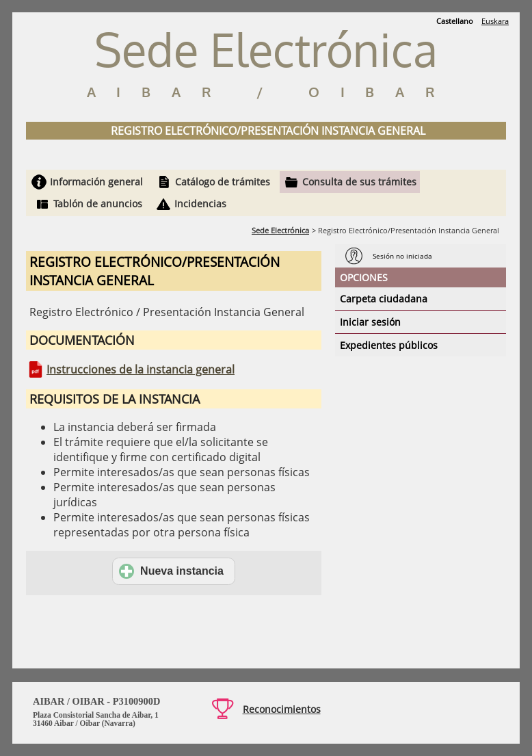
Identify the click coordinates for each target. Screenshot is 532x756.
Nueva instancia (171, 571)
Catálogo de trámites (223, 182)
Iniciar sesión (370, 322)
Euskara (495, 21)
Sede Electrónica (280, 230)
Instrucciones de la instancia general (141, 369)
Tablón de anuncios (98, 204)
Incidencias (200, 204)
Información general (96, 182)
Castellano (455, 21)
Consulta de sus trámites (359, 182)
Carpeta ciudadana (384, 299)
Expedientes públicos (389, 345)
